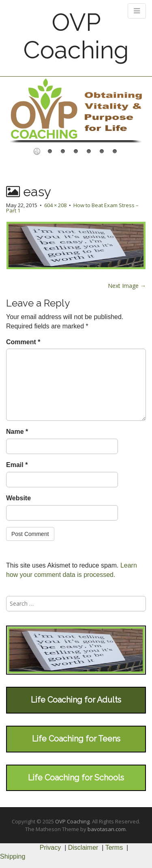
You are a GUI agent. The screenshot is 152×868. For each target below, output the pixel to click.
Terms (114, 848)
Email (17, 465)
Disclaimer (83, 848)
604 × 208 (55, 205)
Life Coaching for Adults (76, 700)
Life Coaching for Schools (76, 778)
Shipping (13, 856)
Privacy (50, 848)
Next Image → (127, 286)
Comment (23, 342)
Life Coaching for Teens (76, 739)
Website (18, 498)
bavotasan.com (107, 829)
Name (17, 432)
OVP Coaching (76, 36)
